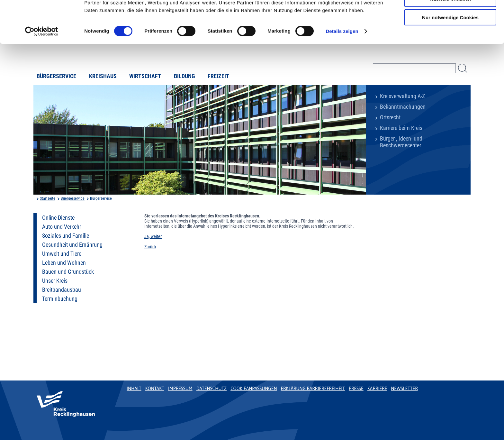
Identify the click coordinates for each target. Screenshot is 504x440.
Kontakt (155, 389)
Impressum (180, 389)
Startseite (48, 198)
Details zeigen (342, 67)
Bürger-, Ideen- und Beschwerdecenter (401, 142)
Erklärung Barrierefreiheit (313, 389)
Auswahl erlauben (450, 35)
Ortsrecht (390, 117)
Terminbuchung (60, 299)
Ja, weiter (153, 236)
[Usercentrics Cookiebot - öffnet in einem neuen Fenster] (42, 68)
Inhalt (134, 389)
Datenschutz (212, 389)
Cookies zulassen (450, 16)
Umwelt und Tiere (62, 254)
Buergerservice (73, 198)
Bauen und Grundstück (68, 272)
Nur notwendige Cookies (450, 54)
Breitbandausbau (62, 290)
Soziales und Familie (66, 236)
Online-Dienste (58, 218)
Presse (356, 389)
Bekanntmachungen (403, 107)
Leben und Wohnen (64, 263)
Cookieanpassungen (254, 389)
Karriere (377, 389)
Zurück (150, 247)
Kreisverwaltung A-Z (402, 96)
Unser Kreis (55, 281)
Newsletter (404, 389)
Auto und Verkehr (62, 227)
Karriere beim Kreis (401, 128)
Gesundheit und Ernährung (72, 245)
